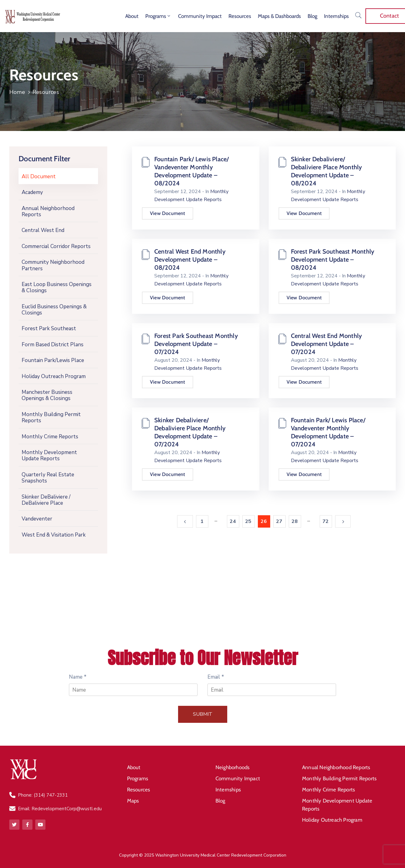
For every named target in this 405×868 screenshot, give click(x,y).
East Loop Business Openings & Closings (57, 287)
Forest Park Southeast (49, 329)
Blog (312, 16)
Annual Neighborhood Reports (48, 211)
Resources (240, 16)
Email (216, 677)
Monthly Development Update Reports (49, 455)
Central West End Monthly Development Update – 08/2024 (190, 259)
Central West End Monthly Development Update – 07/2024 (327, 344)
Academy (32, 192)
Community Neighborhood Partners (53, 265)
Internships (336, 16)
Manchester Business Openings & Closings (47, 395)
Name (78, 677)
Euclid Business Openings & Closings (54, 310)
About (132, 16)
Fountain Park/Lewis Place (53, 360)
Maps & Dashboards (279, 16)
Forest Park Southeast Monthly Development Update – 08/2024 (333, 259)
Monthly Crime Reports (50, 437)
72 (326, 521)
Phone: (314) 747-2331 (43, 795)
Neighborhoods (233, 767)
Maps (133, 801)
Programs (158, 16)
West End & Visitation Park (54, 535)
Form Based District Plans (53, 345)
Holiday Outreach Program (54, 376)
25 (248, 521)
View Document (168, 213)
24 (233, 521)
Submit (203, 714)
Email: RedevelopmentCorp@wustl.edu (60, 809)
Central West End (43, 230)
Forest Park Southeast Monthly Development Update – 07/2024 (196, 344)
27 (279, 521)
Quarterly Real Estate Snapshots (48, 478)
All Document (39, 177)
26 (264, 521)
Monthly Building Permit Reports (51, 417)
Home (17, 92)
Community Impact (200, 16)
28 (295, 521)
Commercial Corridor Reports (56, 246)
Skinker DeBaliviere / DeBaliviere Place (46, 500)
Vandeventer (37, 519)
